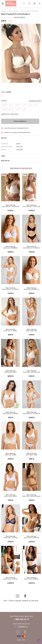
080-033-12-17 (22, 619)
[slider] (7, 17)
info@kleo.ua (23, 627)
